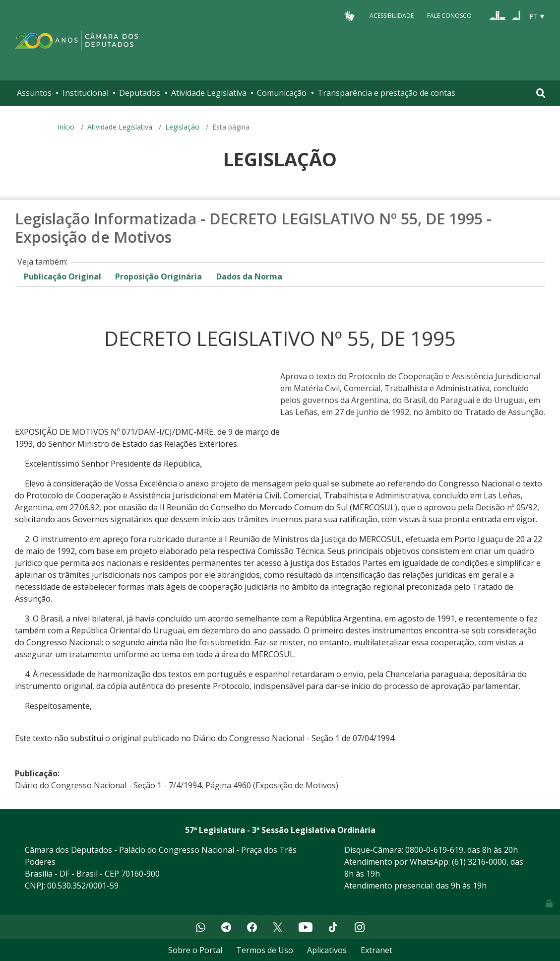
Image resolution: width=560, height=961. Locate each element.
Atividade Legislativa (209, 93)
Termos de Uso (265, 950)
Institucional (86, 93)
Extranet (376, 950)
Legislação (182, 127)
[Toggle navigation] (541, 93)
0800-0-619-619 (434, 850)
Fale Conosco (449, 16)
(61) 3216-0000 (479, 862)
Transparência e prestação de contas (386, 93)
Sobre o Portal (195, 950)
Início (66, 127)
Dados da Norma (249, 276)
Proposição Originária (158, 276)
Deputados (140, 93)
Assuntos (34, 93)
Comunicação (282, 93)
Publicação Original (62, 276)
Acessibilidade (392, 16)
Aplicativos (327, 950)
